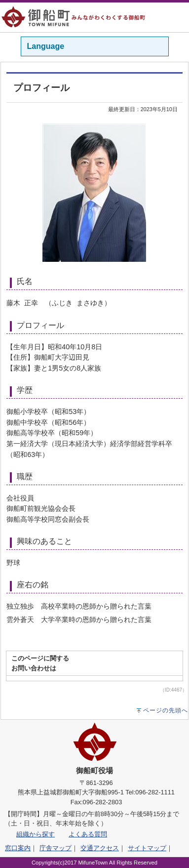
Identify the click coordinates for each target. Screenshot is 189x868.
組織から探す (36, 834)
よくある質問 (88, 834)
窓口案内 (18, 848)
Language (46, 46)
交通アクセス (100, 848)
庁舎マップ (56, 848)
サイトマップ (147, 848)
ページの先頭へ (166, 710)
